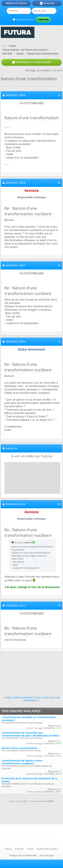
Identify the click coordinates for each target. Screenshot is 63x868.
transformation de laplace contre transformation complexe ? (22, 762)
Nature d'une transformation (19, 748)
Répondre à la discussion (31, 62)
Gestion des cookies (47, 849)
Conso (30, 849)
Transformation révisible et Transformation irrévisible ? (29, 719)
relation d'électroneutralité (19, 697)
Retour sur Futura (16, 3)
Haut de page (47, 855)
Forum (12, 46)
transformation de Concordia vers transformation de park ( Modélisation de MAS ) (31, 734)
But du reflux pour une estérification (42, 699)
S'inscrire (47, 3)
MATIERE (7, 54)
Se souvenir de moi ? (24, 19)
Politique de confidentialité (23, 855)
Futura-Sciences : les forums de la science (25, 50)
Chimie (20, 54)
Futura (8, 849)
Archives (19, 849)
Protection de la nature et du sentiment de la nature (29, 780)
